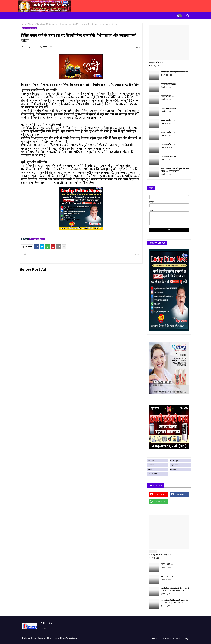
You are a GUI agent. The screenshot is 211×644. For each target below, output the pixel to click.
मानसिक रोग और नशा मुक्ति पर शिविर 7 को (175, 72)
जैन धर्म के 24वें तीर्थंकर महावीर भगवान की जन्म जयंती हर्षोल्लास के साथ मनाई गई (174, 602)
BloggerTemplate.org (68, 638)
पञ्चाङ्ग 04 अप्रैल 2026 (156, 63)
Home (155, 639)
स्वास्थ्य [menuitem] (174, 469)
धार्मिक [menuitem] (151, 469)
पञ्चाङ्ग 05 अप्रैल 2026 (168, 84)
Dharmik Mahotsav (36, 24)
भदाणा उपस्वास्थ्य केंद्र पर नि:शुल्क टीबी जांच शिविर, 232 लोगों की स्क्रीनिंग (175, 170)
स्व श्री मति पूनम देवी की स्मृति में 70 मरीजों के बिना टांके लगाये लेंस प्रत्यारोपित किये (175, 589)
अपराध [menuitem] (151, 465)
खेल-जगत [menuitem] (175, 465)
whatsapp (160, 501)
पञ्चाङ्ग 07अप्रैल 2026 (168, 96)
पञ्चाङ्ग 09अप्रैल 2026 (168, 120)
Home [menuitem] (152, 461)
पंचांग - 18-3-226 (167, 576)
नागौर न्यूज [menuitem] (175, 461)
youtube (160, 494)
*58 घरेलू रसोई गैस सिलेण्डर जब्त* (160, 555)
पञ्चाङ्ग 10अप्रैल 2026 (168, 132)
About (161, 639)
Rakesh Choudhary (39, 638)
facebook (181, 494)
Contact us (170, 639)
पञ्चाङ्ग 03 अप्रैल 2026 (168, 156)
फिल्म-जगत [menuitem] (153, 474)
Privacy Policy (182, 639)
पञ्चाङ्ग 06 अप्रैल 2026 (168, 108)
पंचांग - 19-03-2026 (168, 564)
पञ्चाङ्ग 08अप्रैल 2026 (168, 144)
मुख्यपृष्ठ (24, 24)
